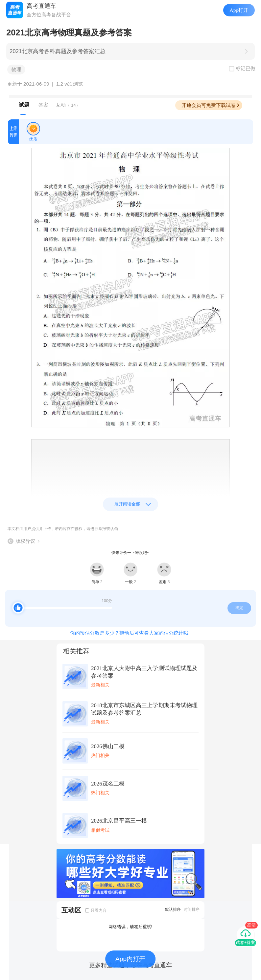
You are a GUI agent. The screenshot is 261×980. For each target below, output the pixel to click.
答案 (43, 105)
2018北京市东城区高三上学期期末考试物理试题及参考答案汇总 (144, 709)
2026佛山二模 (108, 746)
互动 (68, 105)
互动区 (71, 910)
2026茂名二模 (108, 784)
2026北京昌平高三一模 (119, 821)
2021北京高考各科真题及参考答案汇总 (58, 51)
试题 (24, 105)
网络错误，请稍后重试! (130, 927)
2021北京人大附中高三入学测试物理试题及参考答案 (144, 672)
